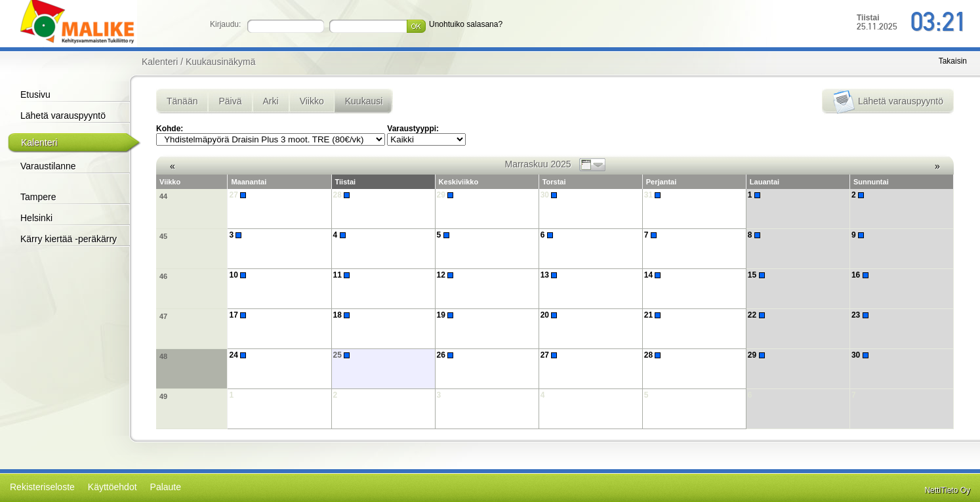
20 (551, 315)
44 (163, 196)
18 (343, 315)
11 (343, 275)
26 (447, 355)
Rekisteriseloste (42, 487)
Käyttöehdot (112, 487)
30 (551, 195)
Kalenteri (39, 142)
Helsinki (36, 218)
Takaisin (953, 61)
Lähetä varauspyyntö (63, 115)
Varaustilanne (48, 166)
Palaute (166, 487)
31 (654, 195)
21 (654, 315)
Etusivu (35, 94)
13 (551, 275)
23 (862, 315)
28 (343, 195)
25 (343, 355)
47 (163, 316)
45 (163, 236)
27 (239, 195)
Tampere (38, 197)
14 (654, 275)
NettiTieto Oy (947, 490)
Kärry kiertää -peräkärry (69, 239)
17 (239, 315)
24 (239, 355)
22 (758, 315)
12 (447, 275)
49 (163, 396)
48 (163, 356)
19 (447, 315)
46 (163, 276)
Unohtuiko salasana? (466, 24)
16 (862, 275)
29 (447, 195)
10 (239, 275)
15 (758, 275)
